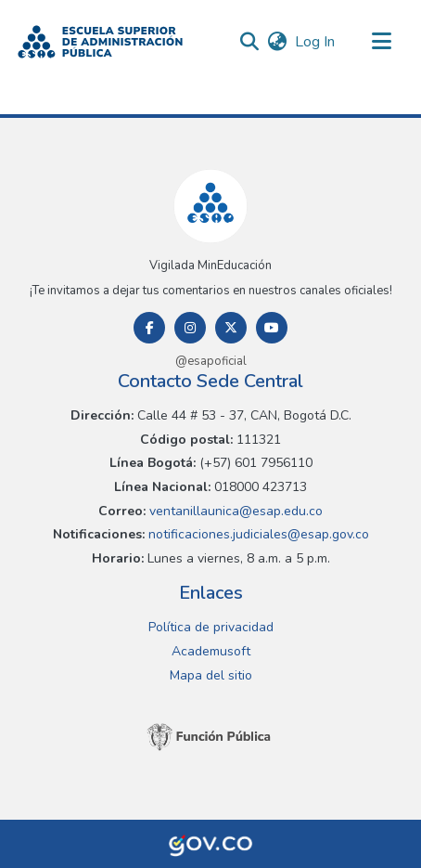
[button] (100, 42)
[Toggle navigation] (381, 42)
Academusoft (211, 651)
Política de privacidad (211, 627)
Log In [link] (316, 42)
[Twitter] (231, 328)
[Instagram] (190, 328)
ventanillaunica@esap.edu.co (234, 511)
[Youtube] (272, 328)
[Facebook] (149, 328)
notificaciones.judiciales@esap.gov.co (257, 534)
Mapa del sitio (211, 675)
